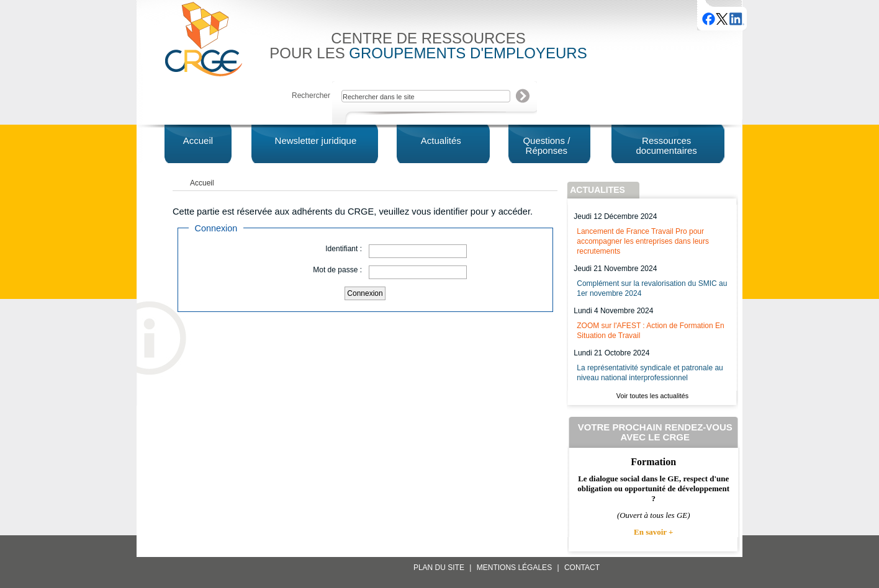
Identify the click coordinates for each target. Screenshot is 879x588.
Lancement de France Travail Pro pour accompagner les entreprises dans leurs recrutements (643, 241)
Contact (582, 568)
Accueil (202, 183)
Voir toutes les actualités (652, 396)
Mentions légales (514, 568)
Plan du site (439, 568)
